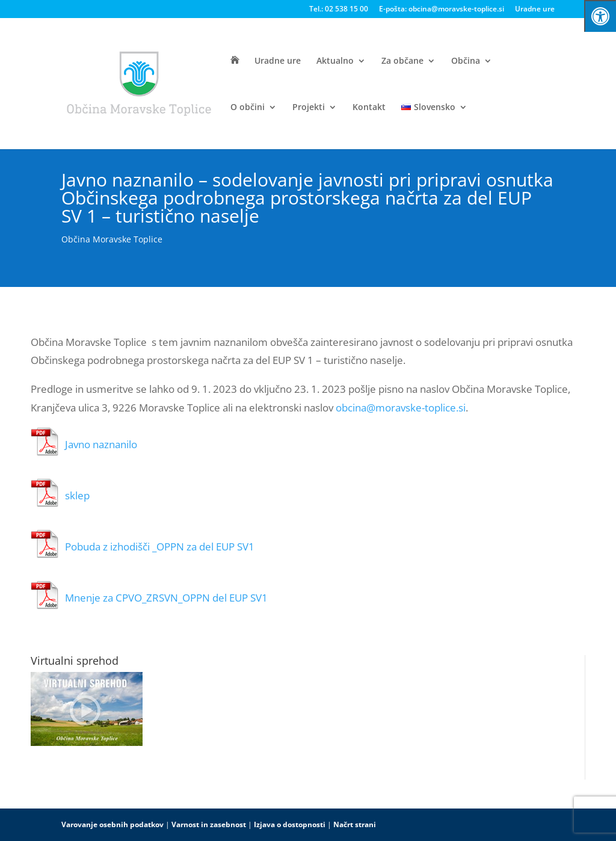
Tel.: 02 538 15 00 (339, 10)
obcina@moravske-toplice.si (401, 408)
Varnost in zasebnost (209, 824)
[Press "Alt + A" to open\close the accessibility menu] (600, 16)
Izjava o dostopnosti (290, 824)
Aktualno (335, 61)
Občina (466, 61)
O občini (248, 108)
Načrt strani (355, 824)
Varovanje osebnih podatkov (112, 824)
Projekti (309, 108)
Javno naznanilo (101, 444)
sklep (77, 495)
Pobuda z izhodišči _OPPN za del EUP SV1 (160, 547)
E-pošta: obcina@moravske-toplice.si (442, 10)
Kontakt (369, 108)
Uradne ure (535, 10)
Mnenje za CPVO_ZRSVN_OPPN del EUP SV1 (166, 598)
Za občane (402, 61)
